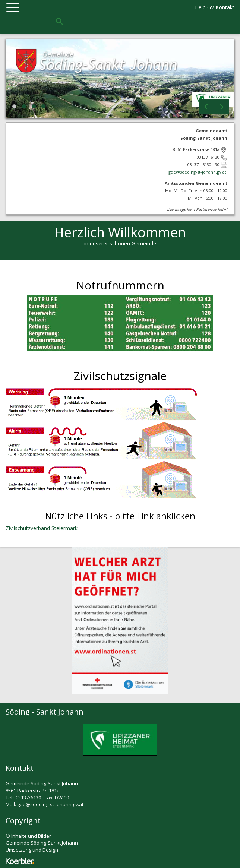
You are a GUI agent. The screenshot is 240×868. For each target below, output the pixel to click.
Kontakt (225, 7)
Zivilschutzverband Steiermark (42, 528)
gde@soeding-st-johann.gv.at (198, 172)
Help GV (204, 7)
